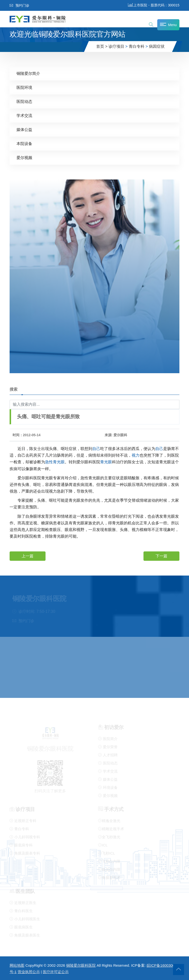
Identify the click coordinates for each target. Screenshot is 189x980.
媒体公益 (24, 129)
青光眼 (59, 462)
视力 (136, 455)
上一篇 (28, 556)
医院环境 (24, 87)
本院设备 (24, 143)
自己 (96, 448)
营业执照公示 (29, 972)
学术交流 (24, 115)
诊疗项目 (116, 46)
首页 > (102, 46)
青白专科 (137, 46)
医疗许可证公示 (56, 972)
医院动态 (24, 101)
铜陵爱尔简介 (28, 73)
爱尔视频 (24, 157)
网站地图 (17, 965)
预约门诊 (19, 5)
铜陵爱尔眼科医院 (81, 965)
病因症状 (157, 46)
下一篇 (161, 556)
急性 (49, 462)
